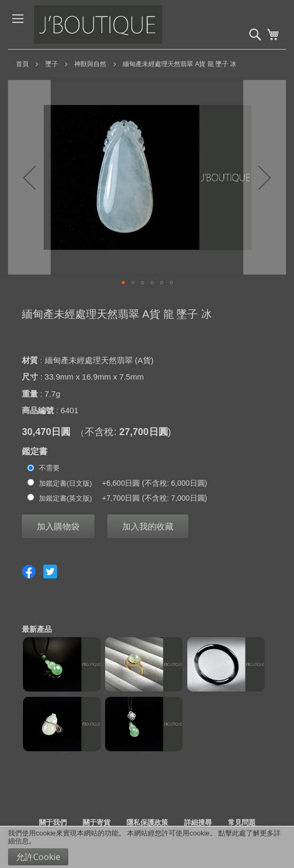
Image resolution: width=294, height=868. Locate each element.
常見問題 (242, 822)
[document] (147, 847)
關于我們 (53, 822)
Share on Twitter (50, 572)
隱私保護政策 (147, 822)
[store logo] (114, 25)
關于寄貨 (97, 822)
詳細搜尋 (198, 822)
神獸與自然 (90, 64)
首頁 (22, 64)
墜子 (52, 64)
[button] (29, 177)
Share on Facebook (29, 572)
